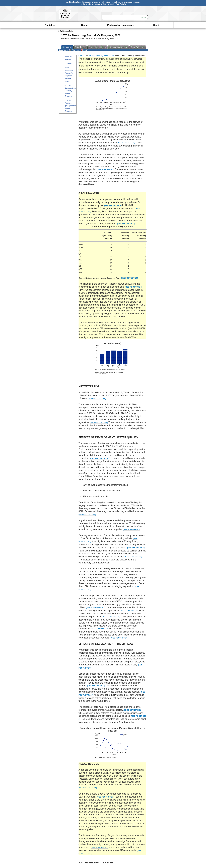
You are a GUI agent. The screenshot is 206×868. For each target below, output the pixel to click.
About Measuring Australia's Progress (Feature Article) (69, 74)
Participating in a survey (121, 25)
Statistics (50, 25)
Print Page (74, 50)
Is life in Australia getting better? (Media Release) (70, 106)
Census (85, 25)
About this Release (69, 58)
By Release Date (66, 31)
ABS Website (121, 4)
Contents (68, 63)
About (156, 25)
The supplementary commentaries (101, 56)
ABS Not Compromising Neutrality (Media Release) (70, 91)
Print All (85, 50)
